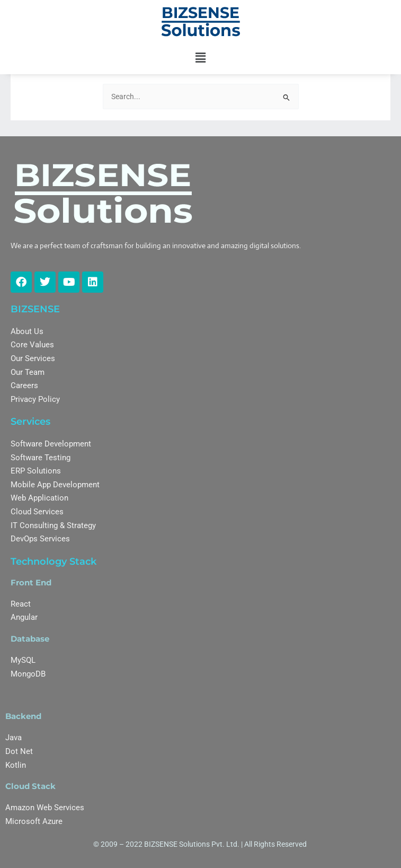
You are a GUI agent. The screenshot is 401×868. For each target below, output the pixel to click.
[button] (200, 58)
